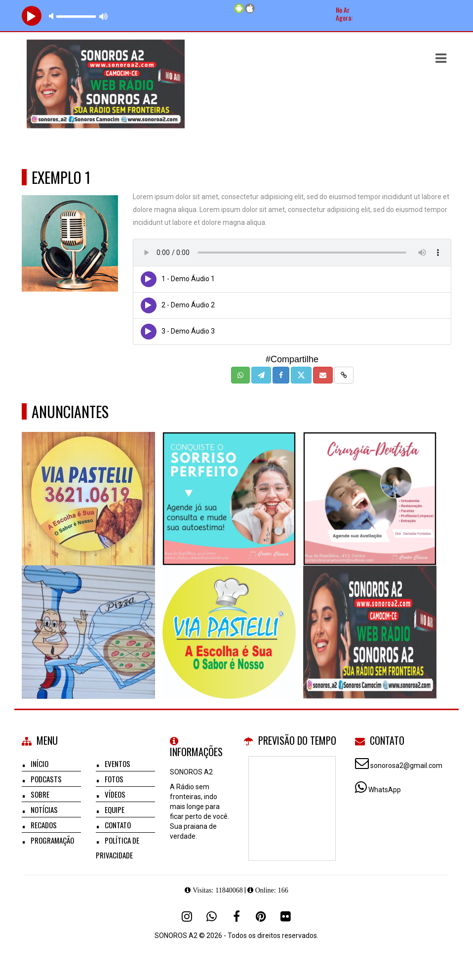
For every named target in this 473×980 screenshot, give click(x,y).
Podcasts (46, 779)
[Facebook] (236, 916)
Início (39, 764)
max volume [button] (104, 16)
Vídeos (115, 794)
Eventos (118, 764)
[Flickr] (286, 916)
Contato (118, 825)
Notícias (44, 810)
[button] (441, 58)
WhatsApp (385, 790)
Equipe (115, 810)
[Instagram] (187, 916)
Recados (44, 825)
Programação (52, 840)
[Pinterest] (261, 916)
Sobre (40, 794)
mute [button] (53, 16)
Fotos (114, 779)
